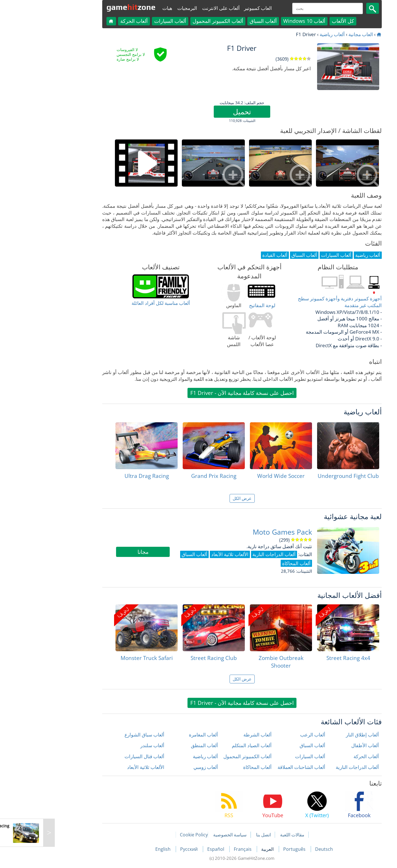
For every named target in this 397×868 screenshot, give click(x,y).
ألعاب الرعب (269, 735)
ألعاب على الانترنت (177, 8)
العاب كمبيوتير (214, 8)
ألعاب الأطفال (322, 745)
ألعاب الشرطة (214, 735)
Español (173, 849)
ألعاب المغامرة (160, 735)
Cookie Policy (150, 835)
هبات (124, 8)
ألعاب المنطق (161, 745)
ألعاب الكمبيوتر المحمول (174, 21)
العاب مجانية (317, 34)
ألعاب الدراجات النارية (314, 767)
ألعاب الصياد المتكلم (208, 745)
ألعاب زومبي (162, 767)
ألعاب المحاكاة (214, 767)
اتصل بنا (220, 835)
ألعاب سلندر (109, 745)
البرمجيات (144, 8)
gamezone (88, 7)
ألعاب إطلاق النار (319, 735)
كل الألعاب (299, 21)
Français (200, 849)
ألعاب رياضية (289, 34)
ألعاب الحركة (90, 21)
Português (251, 849)
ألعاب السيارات (127, 21)
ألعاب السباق (220, 21)
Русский (146, 849)
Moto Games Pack (239, 532)
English (120, 849)
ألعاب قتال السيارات (101, 756)
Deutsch (281, 849)
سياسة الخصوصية (186, 835)
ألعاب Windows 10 (261, 21)
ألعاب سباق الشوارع (101, 735)
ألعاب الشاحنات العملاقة (258, 767)
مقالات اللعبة (249, 835)
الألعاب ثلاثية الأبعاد (102, 767)
